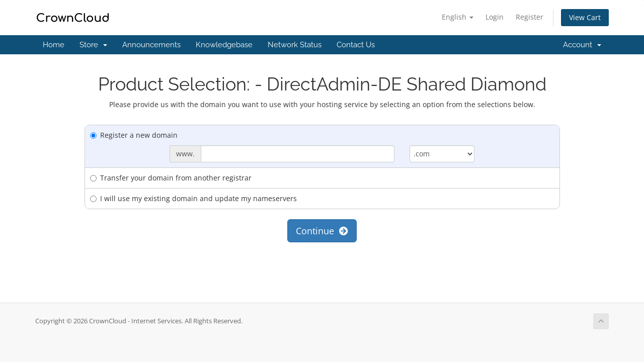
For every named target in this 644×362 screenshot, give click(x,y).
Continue (322, 231)
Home (54, 45)
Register (530, 17)
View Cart (585, 17)
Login (495, 17)
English (458, 17)
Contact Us (356, 45)
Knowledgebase (224, 45)
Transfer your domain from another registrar (171, 178)
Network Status (295, 45)
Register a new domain (134, 135)
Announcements (151, 45)
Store (93, 45)
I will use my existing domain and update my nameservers (193, 198)
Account (582, 45)
